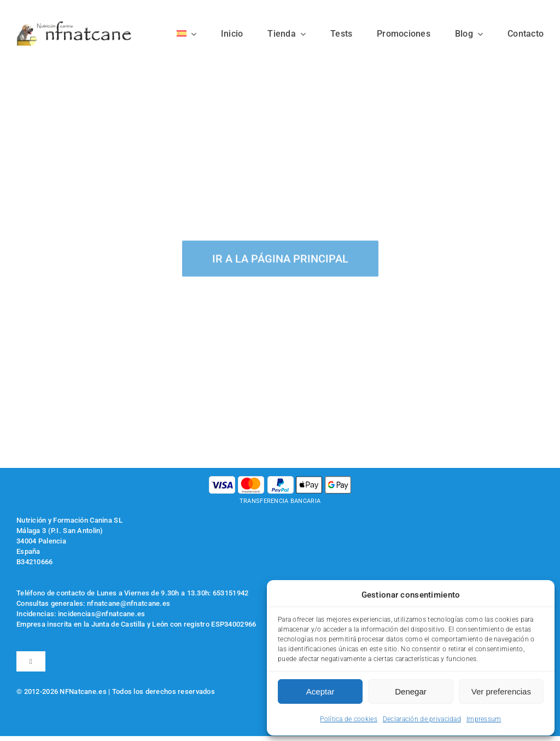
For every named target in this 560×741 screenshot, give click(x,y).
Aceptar (320, 691)
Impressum (484, 719)
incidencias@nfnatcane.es (102, 614)
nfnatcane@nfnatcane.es (129, 603)
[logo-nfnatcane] (74, 25)
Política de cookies (348, 719)
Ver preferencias (501, 691)
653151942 (231, 593)
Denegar (411, 691)
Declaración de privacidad (422, 719)
